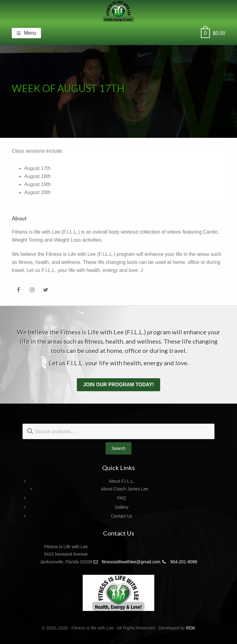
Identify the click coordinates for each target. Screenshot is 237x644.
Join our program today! (118, 385)
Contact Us (121, 516)
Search (118, 448)
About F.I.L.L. (122, 481)
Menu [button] (30, 33)
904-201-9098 (179, 562)
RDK (191, 628)
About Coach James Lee (125, 489)
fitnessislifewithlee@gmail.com (127, 562)
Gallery (122, 507)
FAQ (122, 498)
